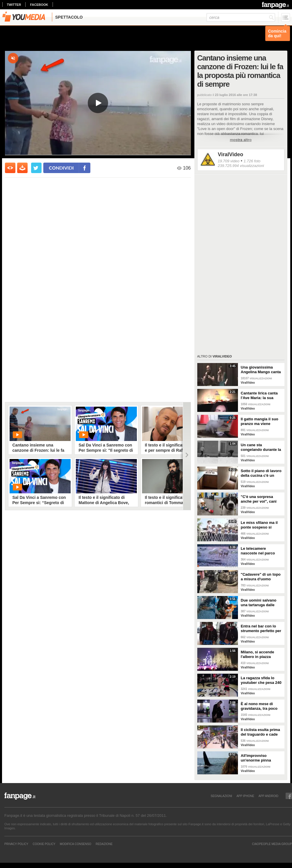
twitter (14, 5)
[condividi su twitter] (36, 168)
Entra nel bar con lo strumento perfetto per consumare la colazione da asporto (261, 629)
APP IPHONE (245, 796)
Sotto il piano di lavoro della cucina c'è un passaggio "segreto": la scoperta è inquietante (261, 473)
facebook (39, 5)
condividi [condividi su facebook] (61, 168)
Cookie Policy (44, 844)
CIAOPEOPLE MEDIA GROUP (272, 844)
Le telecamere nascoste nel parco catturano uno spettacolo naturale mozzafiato (258, 551)
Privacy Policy (16, 844)
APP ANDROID (268, 796)
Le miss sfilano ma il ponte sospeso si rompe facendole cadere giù (259, 525)
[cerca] (241, 17)
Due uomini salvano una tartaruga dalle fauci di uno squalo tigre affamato (259, 603)
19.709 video (229, 161)
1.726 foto (252, 161)
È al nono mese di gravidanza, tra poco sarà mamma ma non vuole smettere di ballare (260, 706)
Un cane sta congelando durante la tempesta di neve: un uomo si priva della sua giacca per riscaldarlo (262, 447)
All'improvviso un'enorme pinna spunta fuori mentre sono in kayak (259, 758)
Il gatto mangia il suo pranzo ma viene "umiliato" (260, 421)
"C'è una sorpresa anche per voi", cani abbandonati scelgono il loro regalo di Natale (261, 499)
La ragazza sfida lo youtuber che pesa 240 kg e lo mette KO (261, 680)
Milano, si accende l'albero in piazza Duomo (258, 654)
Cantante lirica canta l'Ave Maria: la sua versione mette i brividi (261, 396)
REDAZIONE (104, 844)
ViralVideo (231, 154)
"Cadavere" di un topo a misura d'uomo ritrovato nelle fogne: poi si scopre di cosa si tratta (262, 577)
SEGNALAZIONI (221, 796)
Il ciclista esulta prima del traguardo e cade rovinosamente (260, 732)
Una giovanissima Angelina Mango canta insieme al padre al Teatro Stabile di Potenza (261, 370)
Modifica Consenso (76, 844)
